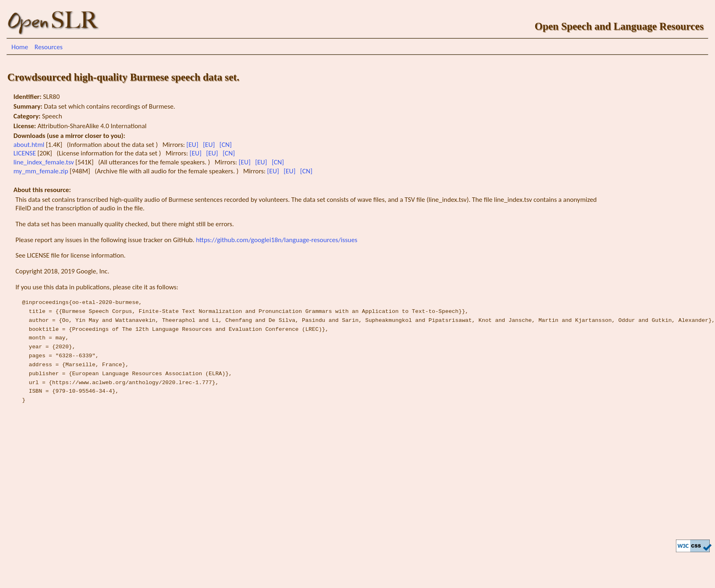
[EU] (193, 145)
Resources (49, 47)
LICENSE (25, 153)
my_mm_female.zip (42, 171)
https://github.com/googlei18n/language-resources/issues (277, 240)
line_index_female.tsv (44, 162)
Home (20, 47)
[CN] (226, 145)
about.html (30, 145)
